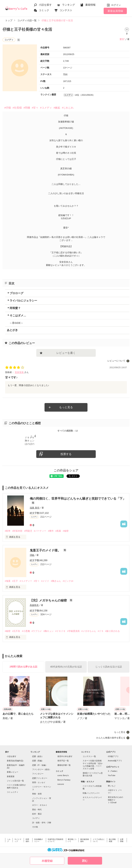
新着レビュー (13, 772)
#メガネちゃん (89, 631)
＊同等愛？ (14, 308)
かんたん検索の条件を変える (111, 738)
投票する (66, 454)
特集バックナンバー (91, 793)
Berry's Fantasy (64, 780)
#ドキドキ (60, 631)
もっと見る (66, 407)
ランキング (68, 5)
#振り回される (112, 631)
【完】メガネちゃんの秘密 (49, 600)
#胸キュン (49, 631)
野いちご (112, 786)
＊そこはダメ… (16, 315)
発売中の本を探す (65, 756)
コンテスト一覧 (89, 756)
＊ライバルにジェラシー (22, 301)
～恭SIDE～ (16, 323)
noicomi (61, 784)
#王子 (15, 581)
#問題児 (28, 531)
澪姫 (32, 555)
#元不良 (16, 631)
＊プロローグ (15, 293)
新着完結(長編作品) (15, 761)
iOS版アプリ (113, 756)
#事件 (51, 531)
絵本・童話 (37, 814)
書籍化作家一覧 (64, 765)
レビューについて (116, 361)
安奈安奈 (20, 372)
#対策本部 (17, 531)
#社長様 (17, 108)
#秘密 (66, 531)
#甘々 (35, 108)
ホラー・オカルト (40, 805)
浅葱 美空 (35, 508)
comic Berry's (63, 775)
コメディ (36, 818)
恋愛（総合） (38, 756)
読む (85, 861)
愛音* (122, 39)
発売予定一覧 (63, 761)
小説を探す (45, 5)
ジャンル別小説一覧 (15, 781)
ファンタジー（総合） (42, 769)
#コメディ (46, 108)
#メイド (45, 581)
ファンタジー (38, 774)
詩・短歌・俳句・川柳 (42, 823)
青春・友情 (37, 794)
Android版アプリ (115, 761)
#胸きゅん (56, 581)
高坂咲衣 (34, 605)
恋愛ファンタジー (40, 778)
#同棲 (27, 108)
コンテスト (66, 10)
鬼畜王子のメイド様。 (46, 550)
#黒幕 (58, 531)
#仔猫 (8, 108)
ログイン (116, 5)
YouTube (112, 775)
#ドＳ (101, 631)
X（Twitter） (113, 771)
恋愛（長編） (38, 761)
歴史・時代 (37, 810)
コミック (44, 10)
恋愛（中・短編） (40, 765)
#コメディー (26, 581)
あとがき (12, 330)
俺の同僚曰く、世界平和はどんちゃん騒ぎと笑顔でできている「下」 (78, 499)
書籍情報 (90, 5)
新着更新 (11, 776)
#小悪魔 (26, 631)
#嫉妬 (57, 108)
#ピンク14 (68, 581)
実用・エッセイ (39, 782)
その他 (35, 827)
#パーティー (40, 531)
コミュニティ (13, 792)
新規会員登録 (115, 11)
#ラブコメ (37, 631)
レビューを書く (66, 353)
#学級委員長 (73, 631)
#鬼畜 (8, 581)
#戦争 (8, 531)
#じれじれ (68, 108)
